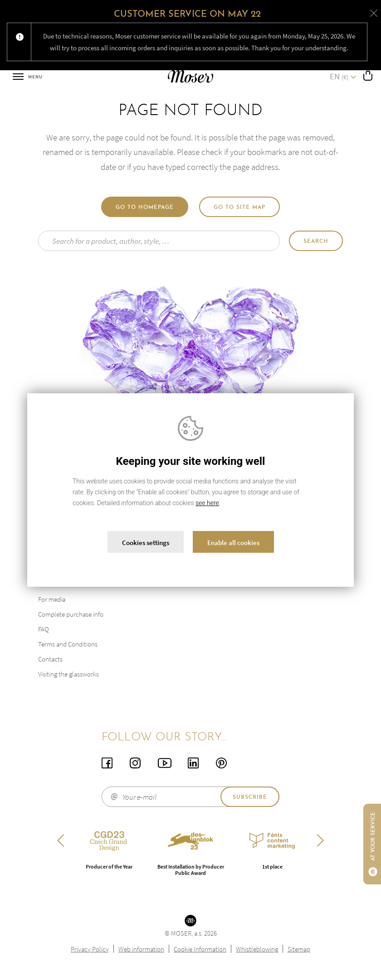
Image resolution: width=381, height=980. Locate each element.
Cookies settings (146, 543)
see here (207, 503)
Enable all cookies (233, 543)
